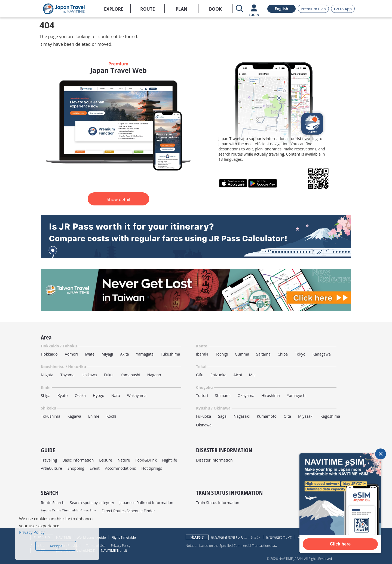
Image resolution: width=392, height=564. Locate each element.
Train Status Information (218, 503)
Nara (116, 395)
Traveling (49, 460)
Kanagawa (322, 354)
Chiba (283, 354)
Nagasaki (242, 416)
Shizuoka (218, 375)
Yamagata (145, 354)
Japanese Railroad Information (146, 503)
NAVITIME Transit (114, 551)
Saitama (263, 354)
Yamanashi (130, 375)
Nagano (154, 375)
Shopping (76, 468)
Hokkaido (49, 354)
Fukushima (170, 354)
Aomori (71, 354)
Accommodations (121, 468)
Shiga (46, 395)
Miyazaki (306, 416)
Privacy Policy (120, 545)
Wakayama (137, 395)
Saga (222, 416)
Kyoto (62, 395)
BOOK (215, 9)
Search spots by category (92, 503)
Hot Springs (152, 468)
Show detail (118, 199)
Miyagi (107, 354)
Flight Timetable (124, 537)
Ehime (94, 416)
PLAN (181, 9)
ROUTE (148, 9)
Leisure (106, 460)
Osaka (80, 395)
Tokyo (300, 354)
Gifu (200, 375)
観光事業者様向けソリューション (236, 537)
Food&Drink (146, 460)
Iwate (90, 354)
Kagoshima (330, 416)
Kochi (111, 416)
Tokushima (51, 416)
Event (94, 468)
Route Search (53, 503)
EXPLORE (114, 9)
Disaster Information (214, 460)
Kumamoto (267, 416)
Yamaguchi (297, 395)
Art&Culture (51, 468)
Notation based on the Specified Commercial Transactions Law (231, 545)
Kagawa (74, 416)
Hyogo (99, 395)
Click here (340, 544)
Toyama (68, 375)
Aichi (238, 375)
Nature (124, 460)
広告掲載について (279, 537)
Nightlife (170, 460)
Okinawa (204, 425)
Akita (125, 354)
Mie (252, 375)
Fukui (109, 375)
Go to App (343, 9)
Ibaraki (202, 354)
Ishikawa (89, 375)
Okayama (246, 395)
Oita (287, 416)
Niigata (47, 375)
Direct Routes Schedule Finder (128, 511)
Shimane (223, 395)
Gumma (242, 354)
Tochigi (222, 354)
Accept (56, 546)
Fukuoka (203, 416)
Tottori (202, 395)
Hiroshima (271, 395)
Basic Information (78, 460)
